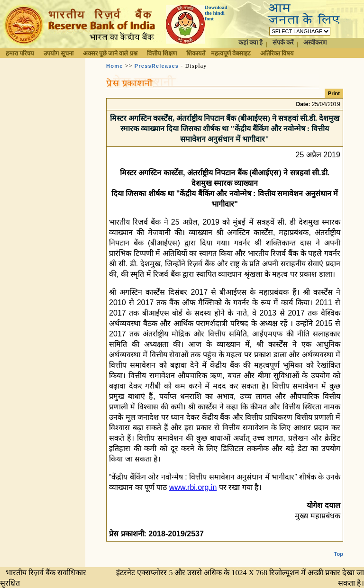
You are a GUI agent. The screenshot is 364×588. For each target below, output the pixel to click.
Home (114, 66)
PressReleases (157, 66)
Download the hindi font (216, 13)
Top (339, 546)
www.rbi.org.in (193, 487)
